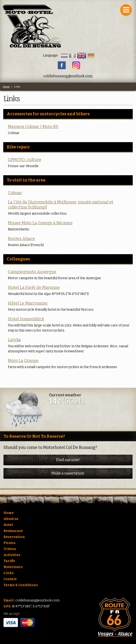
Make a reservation (68, 473)
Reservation (14, 537)
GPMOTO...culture (25, 160)
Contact (10, 579)
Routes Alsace (21, 239)
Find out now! (68, 460)
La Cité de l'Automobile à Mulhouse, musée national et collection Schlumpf (61, 205)
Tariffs (9, 561)
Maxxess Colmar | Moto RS (33, 127)
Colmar (15, 193)
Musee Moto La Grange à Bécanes (40, 223)
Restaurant (13, 531)
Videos (10, 549)
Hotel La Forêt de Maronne (34, 288)
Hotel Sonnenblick (26, 319)
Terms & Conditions (21, 585)
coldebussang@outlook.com (68, 76)
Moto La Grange (23, 361)
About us (11, 519)
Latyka (14, 340)
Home (9, 513)
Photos (10, 543)
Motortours (13, 567)
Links (9, 573)
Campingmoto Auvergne (32, 272)
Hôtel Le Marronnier (28, 303)
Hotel (8, 525)
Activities (12, 555)
